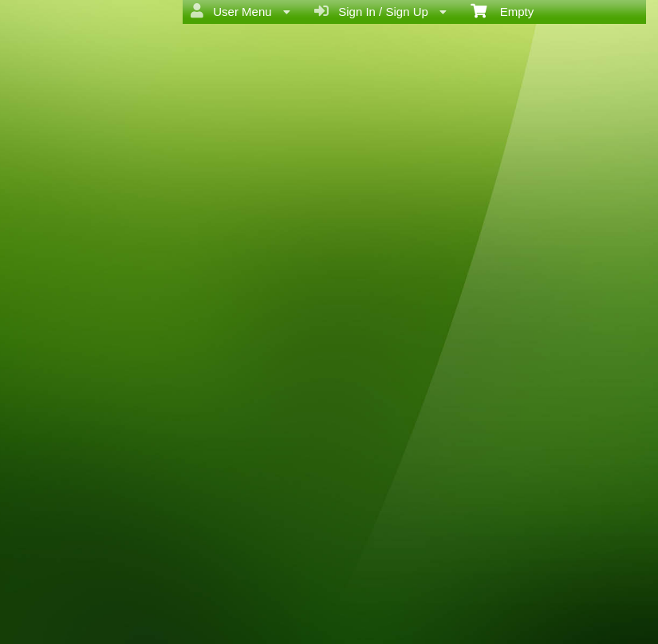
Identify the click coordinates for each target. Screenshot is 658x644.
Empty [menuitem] (502, 10)
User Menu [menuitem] (240, 11)
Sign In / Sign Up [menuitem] (380, 11)
